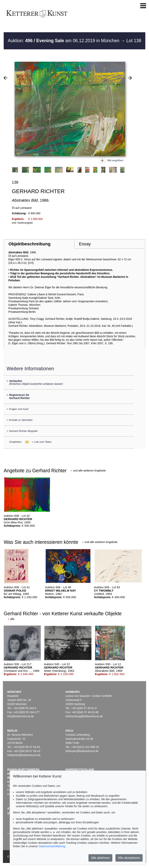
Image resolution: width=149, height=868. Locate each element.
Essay (85, 244)
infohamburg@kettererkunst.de (84, 716)
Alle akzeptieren (129, 858)
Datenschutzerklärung (52, 846)
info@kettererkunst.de (20, 716)
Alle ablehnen (100, 858)
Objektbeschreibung (29, 244)
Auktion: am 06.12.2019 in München (64, 41)
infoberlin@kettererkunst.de (24, 755)
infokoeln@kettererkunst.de (82, 751)
